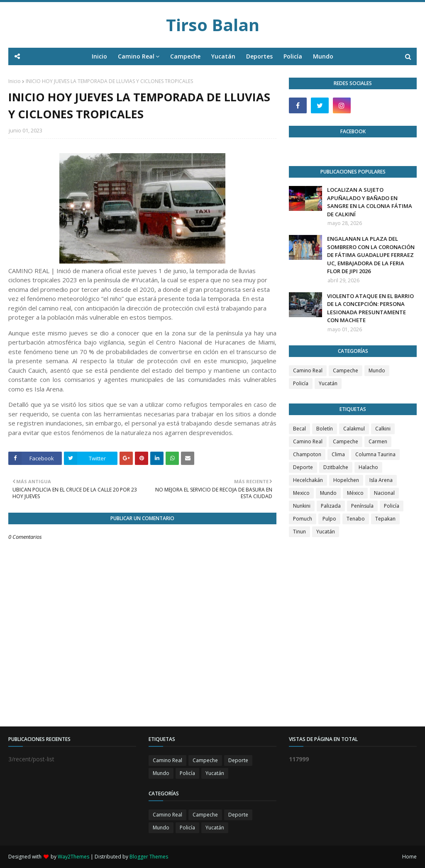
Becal (299, 429)
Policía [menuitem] (293, 56)
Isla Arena (381, 480)
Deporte (303, 467)
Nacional (384, 493)
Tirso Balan (213, 25)
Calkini (383, 429)
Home (409, 857)
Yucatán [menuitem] (223, 56)
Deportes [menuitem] (259, 56)
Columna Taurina (375, 454)
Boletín (325, 429)
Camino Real (308, 370)
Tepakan (385, 519)
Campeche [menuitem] (185, 56)
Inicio (15, 81)
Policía (301, 383)
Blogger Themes (149, 857)
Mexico (301, 493)
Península (362, 506)
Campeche (346, 370)
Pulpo (329, 519)
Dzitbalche (336, 467)
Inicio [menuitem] (99, 56)
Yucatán (328, 383)
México (355, 493)
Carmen (378, 441)
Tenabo (356, 519)
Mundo (377, 370)
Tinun (299, 532)
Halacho (368, 467)
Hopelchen (346, 480)
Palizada (331, 506)
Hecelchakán (308, 480)
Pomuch (303, 519)
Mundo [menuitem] (323, 56)
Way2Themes (73, 857)
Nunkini (302, 506)
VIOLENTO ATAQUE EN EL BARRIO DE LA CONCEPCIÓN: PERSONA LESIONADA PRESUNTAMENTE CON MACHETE (370, 308)
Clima (338, 454)
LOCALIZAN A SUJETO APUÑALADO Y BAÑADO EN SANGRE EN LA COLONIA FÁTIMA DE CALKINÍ (370, 202)
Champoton (307, 454)
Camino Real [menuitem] (136, 56)
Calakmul (354, 429)
